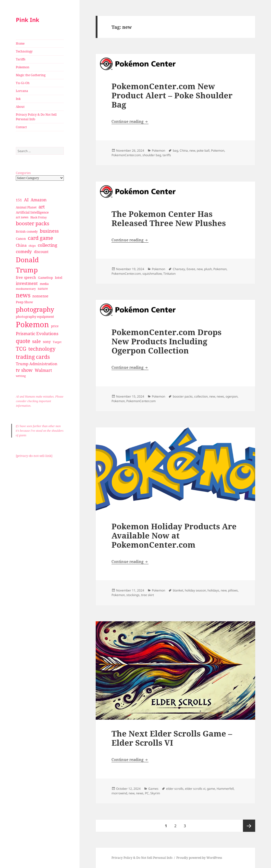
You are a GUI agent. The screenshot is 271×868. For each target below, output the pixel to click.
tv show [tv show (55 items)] (24, 370)
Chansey (179, 269)
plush (208, 269)
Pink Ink (28, 20)
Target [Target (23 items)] (57, 342)
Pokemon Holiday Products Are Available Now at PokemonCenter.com (174, 535)
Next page (249, 826)
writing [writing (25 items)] (21, 376)
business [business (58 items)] (49, 231)
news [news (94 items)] (23, 295)
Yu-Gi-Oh (23, 83)
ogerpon (232, 396)
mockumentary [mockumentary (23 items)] (26, 289)
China (184, 150)
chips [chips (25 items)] (32, 246)
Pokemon (23, 67)
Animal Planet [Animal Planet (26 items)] (26, 207)
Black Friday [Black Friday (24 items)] (39, 217)
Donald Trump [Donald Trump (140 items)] (27, 265)
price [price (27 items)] (55, 326)
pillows (233, 590)
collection (201, 396)
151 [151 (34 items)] (19, 200)
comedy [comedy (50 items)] (24, 251)
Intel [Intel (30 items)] (59, 278)
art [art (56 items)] (42, 207)
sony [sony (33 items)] (47, 342)
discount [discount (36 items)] (41, 252)
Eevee (191, 269)
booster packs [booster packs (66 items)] (33, 223)
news (220, 396)
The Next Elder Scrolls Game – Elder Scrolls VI (172, 738)
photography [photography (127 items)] (35, 309)
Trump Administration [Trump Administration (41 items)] (37, 364)
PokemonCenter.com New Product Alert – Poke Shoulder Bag (172, 95)
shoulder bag (152, 155)
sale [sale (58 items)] (36, 341)
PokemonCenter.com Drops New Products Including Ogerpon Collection (167, 341)
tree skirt (147, 595)
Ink (18, 99)
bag (175, 150)
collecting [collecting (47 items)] (47, 245)
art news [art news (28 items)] (22, 217)
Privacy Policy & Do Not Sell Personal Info (36, 117)
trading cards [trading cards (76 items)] (33, 357)
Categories (23, 173)
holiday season (195, 590)
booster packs (183, 396)
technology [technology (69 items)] (42, 349)
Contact (21, 127)
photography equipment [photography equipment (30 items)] (35, 317)
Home (20, 43)
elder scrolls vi (195, 789)
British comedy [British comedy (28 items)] (27, 232)
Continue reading (130, 121)
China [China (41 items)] (21, 245)
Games (153, 789)
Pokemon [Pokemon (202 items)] (32, 324)
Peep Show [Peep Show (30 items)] (24, 302)
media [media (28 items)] (44, 284)
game (211, 789)
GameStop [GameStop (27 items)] (45, 278)
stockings (133, 595)
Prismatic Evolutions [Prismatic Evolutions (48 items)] (37, 333)
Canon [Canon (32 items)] (21, 239)
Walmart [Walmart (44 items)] (43, 370)
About (20, 107)
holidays (213, 590)
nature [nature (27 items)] (43, 289)
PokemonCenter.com (126, 155)
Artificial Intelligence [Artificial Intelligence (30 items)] (32, 212)
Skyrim (155, 793)
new (192, 150)
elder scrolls (175, 789)
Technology (24, 51)
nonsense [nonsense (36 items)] (40, 296)
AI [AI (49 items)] (26, 200)
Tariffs (21, 59)
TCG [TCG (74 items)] (21, 349)
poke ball (203, 150)
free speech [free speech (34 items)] (26, 277)
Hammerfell (225, 789)
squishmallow (152, 274)
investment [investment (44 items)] (27, 283)
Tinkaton (169, 274)
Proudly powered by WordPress (199, 858)
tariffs (167, 155)
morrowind (119, 793)
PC (147, 793)
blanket (178, 590)
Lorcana (22, 91)
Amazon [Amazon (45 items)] (39, 200)
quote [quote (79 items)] (23, 341)
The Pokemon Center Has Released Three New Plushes (169, 218)
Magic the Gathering (31, 75)
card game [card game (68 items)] (40, 238)
